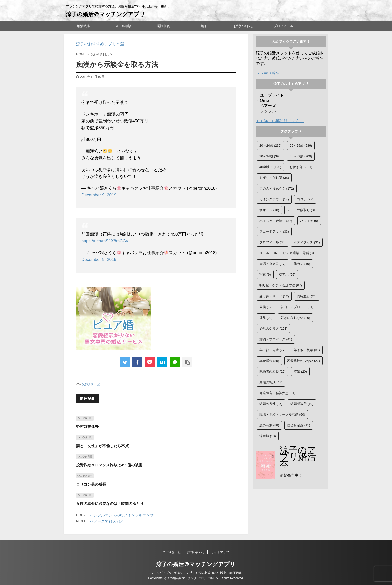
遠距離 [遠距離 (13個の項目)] (268, 436)
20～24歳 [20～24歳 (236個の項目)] (271, 145)
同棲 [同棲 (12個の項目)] (266, 307)
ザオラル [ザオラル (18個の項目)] (269, 210)
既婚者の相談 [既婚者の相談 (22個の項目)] (273, 371)
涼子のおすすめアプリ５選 (100, 44)
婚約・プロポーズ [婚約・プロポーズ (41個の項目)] (276, 339)
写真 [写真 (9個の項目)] (265, 275)
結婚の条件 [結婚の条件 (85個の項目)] (271, 404)
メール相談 (123, 26)
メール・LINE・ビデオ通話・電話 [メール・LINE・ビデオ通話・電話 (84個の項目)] (288, 253)
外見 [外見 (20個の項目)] (266, 318)
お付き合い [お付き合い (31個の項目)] (301, 167)
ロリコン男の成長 (91, 484)
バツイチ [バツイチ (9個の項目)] (309, 221)
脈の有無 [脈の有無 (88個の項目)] (269, 425)
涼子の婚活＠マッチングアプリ (106, 14)
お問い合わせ (243, 26)
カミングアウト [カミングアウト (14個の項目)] (274, 199)
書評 (203, 26)
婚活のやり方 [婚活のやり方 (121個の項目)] (273, 328)
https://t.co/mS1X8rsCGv (105, 241)
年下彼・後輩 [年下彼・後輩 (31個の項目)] (307, 350)
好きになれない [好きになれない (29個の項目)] (295, 318)
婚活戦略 (83, 26)
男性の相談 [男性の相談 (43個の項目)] (271, 382)
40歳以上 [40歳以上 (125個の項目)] (270, 167)
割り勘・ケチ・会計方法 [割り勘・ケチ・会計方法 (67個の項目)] (281, 285)
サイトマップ (220, 552)
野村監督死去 (87, 426)
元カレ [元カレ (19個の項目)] (302, 264)
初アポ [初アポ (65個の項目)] (287, 275)
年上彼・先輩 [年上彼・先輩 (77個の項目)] (273, 350)
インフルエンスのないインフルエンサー (124, 515)
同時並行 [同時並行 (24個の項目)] (307, 296)
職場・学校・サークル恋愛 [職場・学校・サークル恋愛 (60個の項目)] (282, 414)
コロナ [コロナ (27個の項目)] (305, 199)
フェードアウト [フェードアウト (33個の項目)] (274, 232)
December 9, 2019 (99, 195)
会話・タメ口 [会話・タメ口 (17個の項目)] (273, 264)
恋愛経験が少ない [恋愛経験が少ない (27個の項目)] (304, 361)
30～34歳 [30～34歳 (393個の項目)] (271, 156)
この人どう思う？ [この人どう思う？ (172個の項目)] (277, 189)
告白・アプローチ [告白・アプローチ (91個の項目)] (297, 307)
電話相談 (163, 26)
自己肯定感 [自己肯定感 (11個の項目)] (299, 425)
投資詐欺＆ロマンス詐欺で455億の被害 (109, 465)
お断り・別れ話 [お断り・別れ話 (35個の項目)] (274, 178)
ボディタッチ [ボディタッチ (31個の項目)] (307, 242)
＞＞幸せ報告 (268, 73)
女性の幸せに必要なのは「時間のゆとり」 (112, 504)
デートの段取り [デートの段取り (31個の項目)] (302, 210)
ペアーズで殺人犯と (107, 521)
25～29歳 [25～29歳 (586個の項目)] (301, 145)
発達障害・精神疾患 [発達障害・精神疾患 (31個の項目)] (277, 393)
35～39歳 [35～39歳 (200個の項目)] (301, 156)
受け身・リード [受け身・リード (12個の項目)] (274, 296)
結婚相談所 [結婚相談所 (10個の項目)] (302, 404)
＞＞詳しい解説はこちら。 (280, 121)
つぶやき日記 (90, 384)
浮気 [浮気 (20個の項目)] (300, 371)
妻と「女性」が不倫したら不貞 (102, 446)
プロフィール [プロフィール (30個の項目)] (273, 242)
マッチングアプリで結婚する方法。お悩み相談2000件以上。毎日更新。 (196, 573)
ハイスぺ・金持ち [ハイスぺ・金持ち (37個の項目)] (276, 221)
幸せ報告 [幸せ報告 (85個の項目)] (269, 361)
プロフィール (283, 26)
